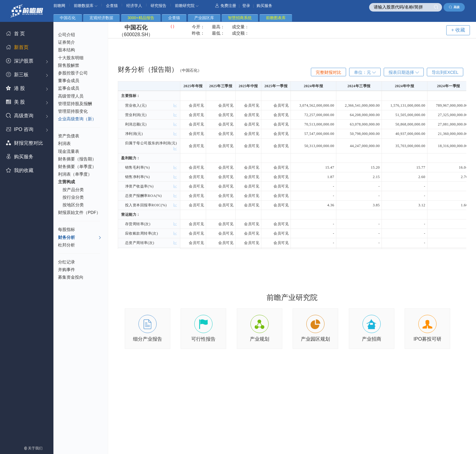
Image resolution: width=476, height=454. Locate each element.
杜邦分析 (66, 245)
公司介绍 (66, 35)
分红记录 (66, 262)
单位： (365, 72)
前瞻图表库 (276, 18)
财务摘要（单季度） (77, 167)
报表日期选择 (404, 72)
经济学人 (134, 6)
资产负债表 (69, 136)
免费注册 (226, 6)
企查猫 (112, 6)
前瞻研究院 (187, 6)
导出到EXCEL (445, 72)
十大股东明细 (71, 58)
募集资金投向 (71, 277)
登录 (246, 6)
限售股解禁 (69, 65)
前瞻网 (59, 6)
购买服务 (264, 6)
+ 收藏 (458, 30)
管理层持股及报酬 (75, 104)
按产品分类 (73, 190)
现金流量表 (69, 151)
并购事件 (66, 270)
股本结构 (66, 50)
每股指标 (66, 229)
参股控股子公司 (73, 73)
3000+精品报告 (141, 18)
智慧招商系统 (240, 18)
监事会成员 (69, 88)
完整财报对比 (328, 72)
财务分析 (80, 238)
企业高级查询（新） (77, 119)
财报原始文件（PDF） (79, 212)
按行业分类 (73, 197)
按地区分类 (73, 205)
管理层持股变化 (73, 111)
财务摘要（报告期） (77, 159)
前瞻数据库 (86, 6)
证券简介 (66, 42)
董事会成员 (69, 81)
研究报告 (158, 6)
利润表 (64, 143)
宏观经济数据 (101, 18)
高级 (454, 7)
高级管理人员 (71, 96)
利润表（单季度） (75, 174)
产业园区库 (204, 18)
